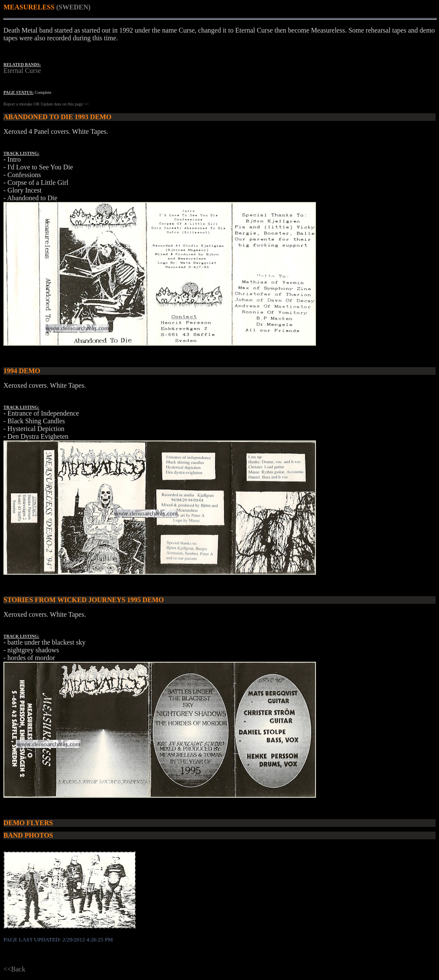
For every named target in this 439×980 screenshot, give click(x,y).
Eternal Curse (22, 71)
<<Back (14, 969)
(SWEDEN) (73, 7)
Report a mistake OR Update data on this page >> (46, 104)
